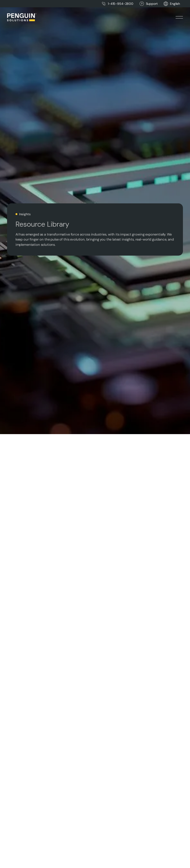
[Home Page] (22, 17)
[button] (175, 4)
